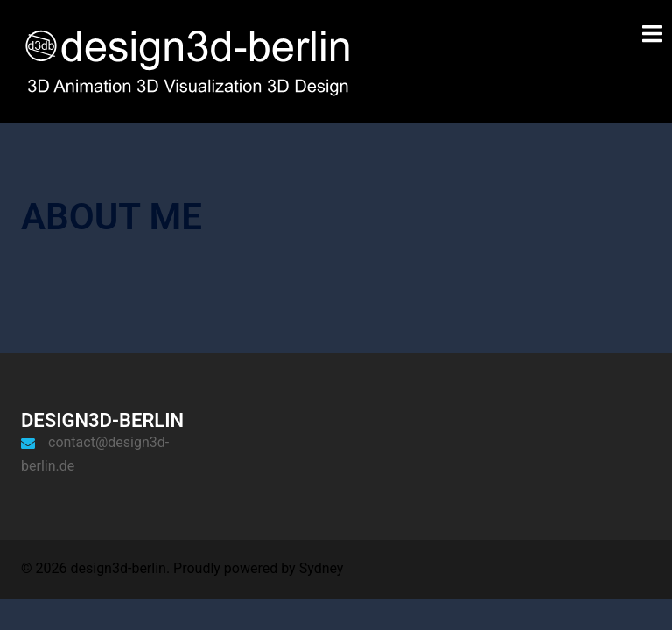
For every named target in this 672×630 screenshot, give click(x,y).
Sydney (322, 568)
